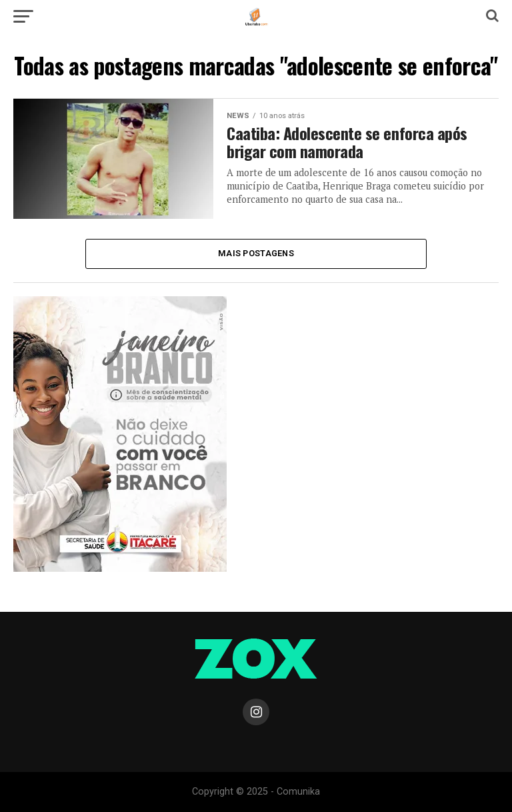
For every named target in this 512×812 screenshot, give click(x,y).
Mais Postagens (256, 253)
